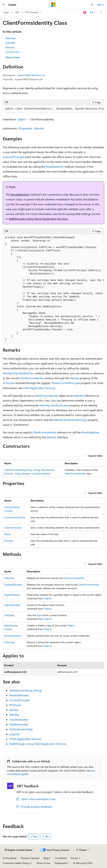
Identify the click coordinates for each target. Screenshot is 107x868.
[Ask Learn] (85, 12)
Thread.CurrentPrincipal (66, 383)
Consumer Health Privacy (16, 863)
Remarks (10, 47)
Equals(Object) (12, 595)
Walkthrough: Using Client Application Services (38, 219)
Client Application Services (39, 388)
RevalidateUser (55, 167)
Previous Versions (30, 858)
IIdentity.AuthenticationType (70, 420)
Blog (46, 858)
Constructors (13, 52)
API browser (32, 12)
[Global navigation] (3, 5)
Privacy (75, 858)
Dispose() (9, 578)
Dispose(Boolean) (13, 585)
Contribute (61, 858)
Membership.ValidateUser (18, 373)
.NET (17, 12)
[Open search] (92, 5)
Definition (11, 38)
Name (7, 534)
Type (39, 615)
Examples (10, 43)
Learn (6, 12)
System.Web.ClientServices (31, 75)
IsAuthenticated (13, 528)
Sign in (101, 4)
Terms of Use (43, 863)
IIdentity (39, 128)
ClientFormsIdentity (32, 378)
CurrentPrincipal (19, 700)
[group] (53, 109)
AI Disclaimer (10, 858)
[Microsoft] (53, 5)
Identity (75, 378)
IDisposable (25, 128)
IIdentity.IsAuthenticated (54, 405)
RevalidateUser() (13, 636)
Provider (9, 541)
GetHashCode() (12, 605)
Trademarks (60, 863)
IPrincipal (8, 383)
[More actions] (101, 12)
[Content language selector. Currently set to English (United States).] (19, 850)
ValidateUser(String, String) (26, 690)
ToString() (9, 642)
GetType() (9, 615)
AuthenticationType (15, 517)
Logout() (15, 734)
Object (22, 119)
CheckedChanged (13, 157)
